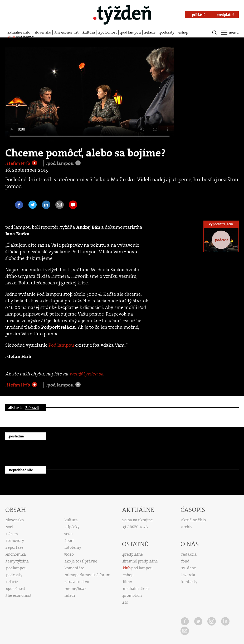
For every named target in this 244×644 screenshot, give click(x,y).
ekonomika (16, 554)
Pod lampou (61, 345)
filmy (127, 582)
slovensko (43, 32)
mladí (70, 595)
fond (185, 561)
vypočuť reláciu (221, 224)
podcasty (167, 32)
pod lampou (131, 32)
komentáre (74, 568)
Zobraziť (32, 408)
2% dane (189, 568)
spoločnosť (108, 32)
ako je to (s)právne (81, 561)
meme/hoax (75, 589)
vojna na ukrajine (138, 520)
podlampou (16, 568)
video (69, 554)
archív (187, 527)
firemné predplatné (140, 561)
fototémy (73, 547)
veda (69, 534)
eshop (183, 32)
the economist (67, 32)
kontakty (189, 582)
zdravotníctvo (77, 582)
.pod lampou (60, 163)
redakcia (189, 554)
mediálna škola (136, 589)
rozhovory (15, 541)
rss (125, 602)
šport (69, 541)
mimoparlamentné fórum (87, 575)
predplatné (133, 554)
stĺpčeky (72, 527)
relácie (150, 32)
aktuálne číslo (19, 32)
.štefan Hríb (18, 163)
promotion (132, 595)
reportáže (15, 547)
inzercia (188, 575)
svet (10, 527)
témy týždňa (17, 561)
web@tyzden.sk (86, 374)
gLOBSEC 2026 (135, 527)
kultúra (89, 32)
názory (12, 534)
